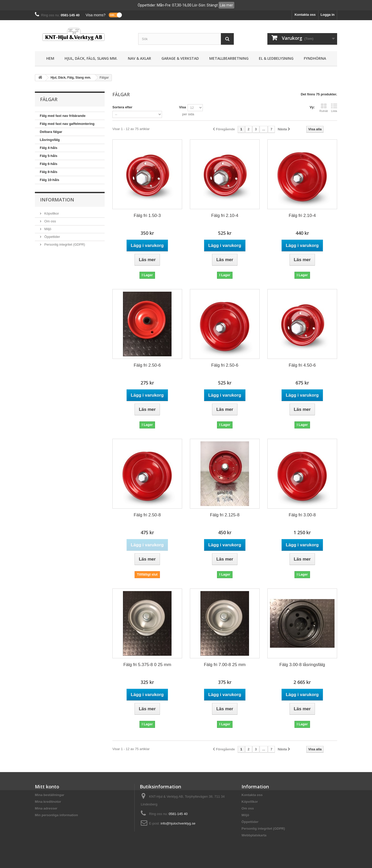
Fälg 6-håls (49, 164)
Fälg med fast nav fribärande (63, 116)
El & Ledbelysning (276, 58)
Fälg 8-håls (49, 172)
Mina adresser (46, 808)
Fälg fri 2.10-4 (225, 216)
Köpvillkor (51, 213)
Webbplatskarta (254, 835)
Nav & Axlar (139, 58)
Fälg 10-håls (49, 180)
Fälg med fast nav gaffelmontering (67, 124)
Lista (334, 108)
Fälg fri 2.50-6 (147, 365)
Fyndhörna (315, 58)
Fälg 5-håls (49, 156)
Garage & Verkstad (180, 58)
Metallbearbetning (229, 58)
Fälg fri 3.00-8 (302, 515)
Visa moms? (96, 15)
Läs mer (226, 5)
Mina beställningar (50, 795)
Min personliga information (56, 815)
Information (57, 200)
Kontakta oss (305, 15)
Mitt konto (47, 787)
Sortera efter (122, 107)
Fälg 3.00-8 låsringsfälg (302, 665)
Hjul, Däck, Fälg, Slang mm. (91, 58)
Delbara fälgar (51, 132)
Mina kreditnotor (48, 802)
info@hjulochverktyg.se (178, 823)
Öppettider (52, 237)
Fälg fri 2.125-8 (225, 515)
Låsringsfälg (50, 140)
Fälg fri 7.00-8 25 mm (225, 665)
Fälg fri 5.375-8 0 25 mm (147, 665)
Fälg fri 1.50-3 (147, 216)
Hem (50, 58)
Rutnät (324, 108)
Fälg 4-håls (49, 148)
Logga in (328, 15)
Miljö (47, 229)
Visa (183, 107)
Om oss (50, 221)
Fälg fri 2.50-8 (147, 515)
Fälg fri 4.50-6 (302, 365)
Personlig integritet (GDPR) (64, 244)
